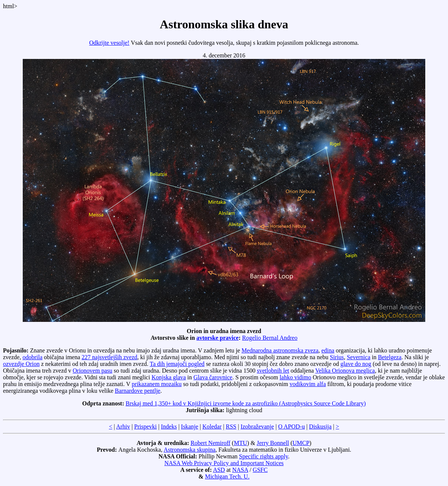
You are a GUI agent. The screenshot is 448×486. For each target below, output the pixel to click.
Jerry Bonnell (273, 443)
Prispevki (145, 427)
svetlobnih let (273, 371)
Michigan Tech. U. (227, 476)
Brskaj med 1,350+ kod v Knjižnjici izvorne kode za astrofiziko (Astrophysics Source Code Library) (246, 403)
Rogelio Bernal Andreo (270, 338)
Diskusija (320, 427)
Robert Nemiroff (210, 443)
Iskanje (190, 427)
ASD (219, 470)
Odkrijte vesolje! (109, 43)
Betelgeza (390, 357)
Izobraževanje (257, 427)
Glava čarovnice (213, 377)
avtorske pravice (217, 338)
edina (328, 350)
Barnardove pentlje (138, 391)
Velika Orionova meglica (345, 371)
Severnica (358, 357)
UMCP (301, 443)
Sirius (337, 357)
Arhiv (123, 427)
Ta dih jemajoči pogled (177, 364)
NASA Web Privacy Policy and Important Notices (224, 463)
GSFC (260, 470)
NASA (240, 470)
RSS (231, 427)
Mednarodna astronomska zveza (280, 350)
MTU (240, 443)
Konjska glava (169, 377)
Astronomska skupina (190, 450)
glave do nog (356, 364)
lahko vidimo (295, 377)
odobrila (32, 357)
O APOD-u (291, 427)
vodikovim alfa (308, 384)
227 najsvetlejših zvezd (109, 357)
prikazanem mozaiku (157, 384)
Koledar (212, 427)
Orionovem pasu (92, 371)
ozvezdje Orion (21, 364)
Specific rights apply (263, 456)
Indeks (169, 427)
